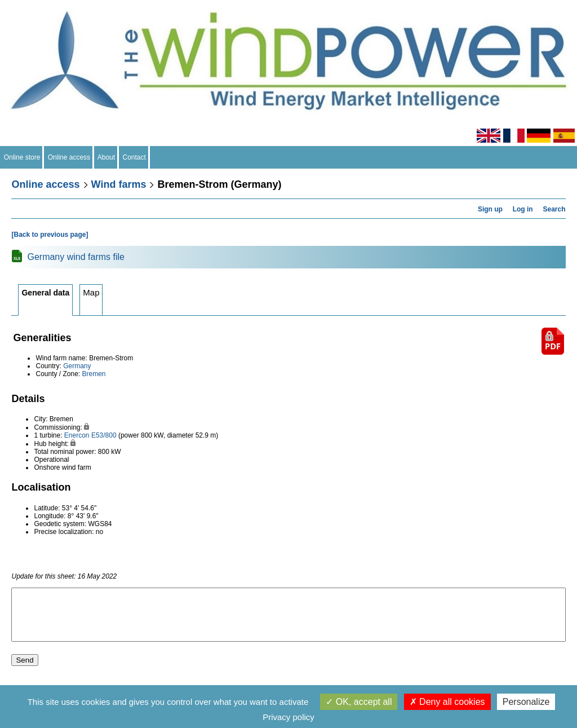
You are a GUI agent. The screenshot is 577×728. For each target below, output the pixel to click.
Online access (69, 157)
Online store (22, 157)
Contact (134, 157)
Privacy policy (288, 717)
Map (91, 292)
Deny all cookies (447, 702)
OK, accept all (359, 702)
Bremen (94, 374)
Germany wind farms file (76, 257)
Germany (77, 366)
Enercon (77, 435)
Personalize (526, 702)
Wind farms (119, 184)
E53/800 (104, 435)
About (106, 157)
